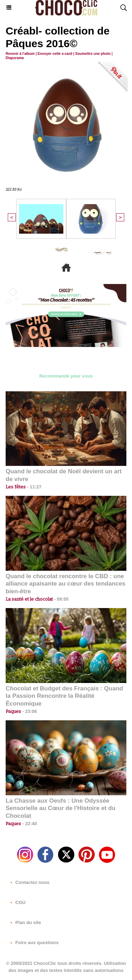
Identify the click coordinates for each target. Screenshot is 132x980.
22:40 (29, 824)
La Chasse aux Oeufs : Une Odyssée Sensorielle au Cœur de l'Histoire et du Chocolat (61, 808)
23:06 (29, 711)
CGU (17, 902)
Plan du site (24, 922)
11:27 (34, 487)
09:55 (61, 599)
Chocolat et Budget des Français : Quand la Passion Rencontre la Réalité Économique (64, 696)
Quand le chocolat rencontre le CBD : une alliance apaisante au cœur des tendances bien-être (65, 584)
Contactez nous (29, 882)
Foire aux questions (33, 943)
